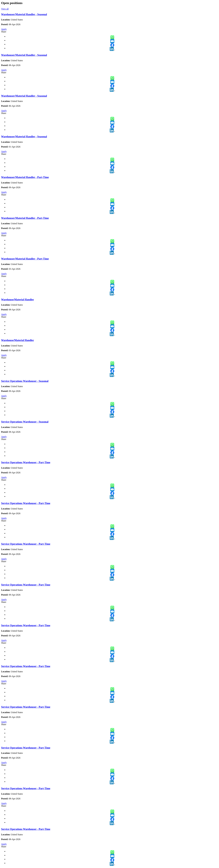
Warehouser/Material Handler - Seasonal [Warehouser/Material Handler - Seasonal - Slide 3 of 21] (24, 96)
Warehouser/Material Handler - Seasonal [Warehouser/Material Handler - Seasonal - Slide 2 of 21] (24, 55)
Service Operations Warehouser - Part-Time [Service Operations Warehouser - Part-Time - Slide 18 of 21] (26, 707)
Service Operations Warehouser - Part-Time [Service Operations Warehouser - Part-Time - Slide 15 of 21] (26, 585)
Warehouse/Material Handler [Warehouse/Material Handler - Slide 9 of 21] (18, 340)
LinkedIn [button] (112, 49)
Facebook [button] (112, 45)
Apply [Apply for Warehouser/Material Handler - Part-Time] (4, 192)
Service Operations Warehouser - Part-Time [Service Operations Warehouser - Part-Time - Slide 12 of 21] (26, 462)
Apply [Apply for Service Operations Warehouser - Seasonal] (4, 396)
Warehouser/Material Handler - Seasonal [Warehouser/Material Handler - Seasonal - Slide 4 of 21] (24, 137)
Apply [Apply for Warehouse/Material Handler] (4, 314)
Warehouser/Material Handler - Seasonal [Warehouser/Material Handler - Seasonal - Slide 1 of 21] (24, 14)
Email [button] (112, 41)
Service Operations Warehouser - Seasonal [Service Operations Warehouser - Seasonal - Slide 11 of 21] (25, 422)
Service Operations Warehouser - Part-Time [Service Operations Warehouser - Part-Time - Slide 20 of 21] (26, 788)
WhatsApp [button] (112, 37)
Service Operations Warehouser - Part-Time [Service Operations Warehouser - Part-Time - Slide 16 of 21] (26, 625)
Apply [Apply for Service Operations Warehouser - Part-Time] (4, 477)
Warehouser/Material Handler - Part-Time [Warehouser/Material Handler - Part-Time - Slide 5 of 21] (25, 177)
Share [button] (4, 32)
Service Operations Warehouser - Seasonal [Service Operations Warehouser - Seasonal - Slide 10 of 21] (25, 381)
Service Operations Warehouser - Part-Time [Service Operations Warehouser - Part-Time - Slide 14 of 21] (26, 544)
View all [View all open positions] (5, 9)
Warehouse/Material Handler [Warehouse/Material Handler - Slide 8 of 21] (18, 300)
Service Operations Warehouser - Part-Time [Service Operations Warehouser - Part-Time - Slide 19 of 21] (26, 748)
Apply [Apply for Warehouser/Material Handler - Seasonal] (4, 29)
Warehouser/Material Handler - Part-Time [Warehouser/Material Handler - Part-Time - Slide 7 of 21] (25, 259)
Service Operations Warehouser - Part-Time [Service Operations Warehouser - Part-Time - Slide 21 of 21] (26, 829)
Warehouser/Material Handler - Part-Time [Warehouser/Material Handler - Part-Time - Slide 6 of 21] (25, 218)
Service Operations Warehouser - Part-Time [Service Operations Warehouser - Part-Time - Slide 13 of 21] (26, 503)
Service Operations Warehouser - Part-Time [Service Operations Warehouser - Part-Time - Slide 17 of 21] (26, 666)
